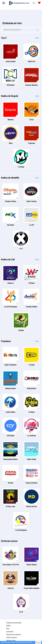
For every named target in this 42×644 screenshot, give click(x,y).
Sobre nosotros (11, 638)
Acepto (38, 642)
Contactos (10, 632)
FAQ (8, 629)
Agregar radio (11, 641)
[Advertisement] (21, 15)
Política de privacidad (14, 623)
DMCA (8, 626)
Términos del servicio (14, 635)
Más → (38, 38)
